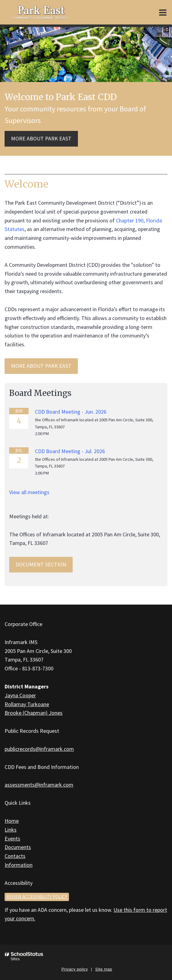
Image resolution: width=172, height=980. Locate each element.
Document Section (41, 564)
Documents (18, 847)
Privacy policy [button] (75, 969)
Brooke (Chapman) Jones (34, 713)
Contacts (15, 856)
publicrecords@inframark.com (39, 749)
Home (12, 821)
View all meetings (29, 492)
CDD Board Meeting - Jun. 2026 (71, 412)
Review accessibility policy (37, 897)
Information (19, 865)
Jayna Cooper (20, 695)
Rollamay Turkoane (27, 704)
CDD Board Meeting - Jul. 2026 (70, 451)
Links (11, 830)
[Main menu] (163, 12)
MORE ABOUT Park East (41, 366)
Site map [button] (104, 969)
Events (12, 838)
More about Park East (41, 138)
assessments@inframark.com (39, 785)
